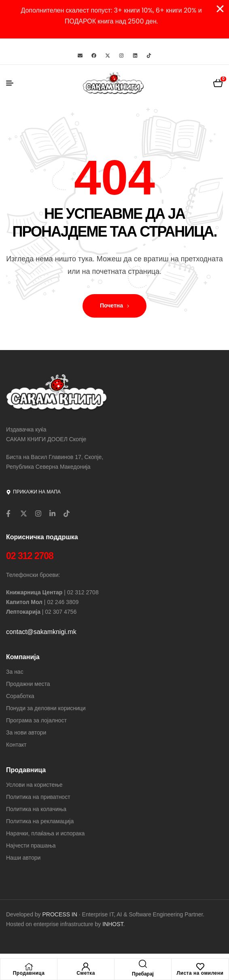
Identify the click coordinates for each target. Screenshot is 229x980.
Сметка (86, 973)
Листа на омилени (200, 973)
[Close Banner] (220, 9)
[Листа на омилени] (200, 967)
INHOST (113, 924)
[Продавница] (29, 967)
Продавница (29, 973)
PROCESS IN (61, 914)
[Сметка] (86, 967)
